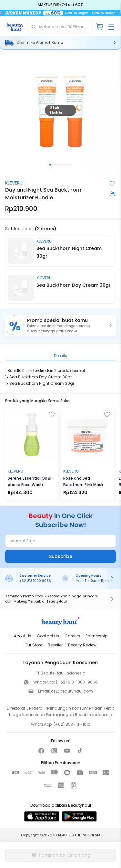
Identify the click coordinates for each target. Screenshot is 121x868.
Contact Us (48, 636)
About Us (23, 636)
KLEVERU (14, 183)
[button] (60, 326)
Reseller (55, 645)
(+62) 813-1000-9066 (77, 682)
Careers (72, 636)
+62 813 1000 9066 (35, 581)
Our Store (33, 645)
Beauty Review (82, 645)
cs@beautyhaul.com (72, 691)
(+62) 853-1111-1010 (72, 724)
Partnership (96, 636)
